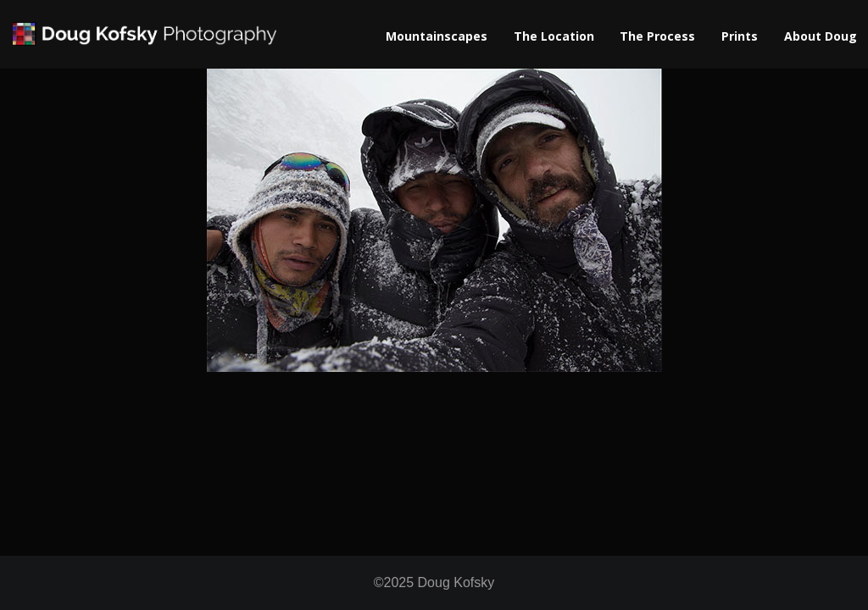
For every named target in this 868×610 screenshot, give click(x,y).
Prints (740, 36)
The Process (657, 36)
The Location (554, 36)
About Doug (821, 36)
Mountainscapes (437, 36)
